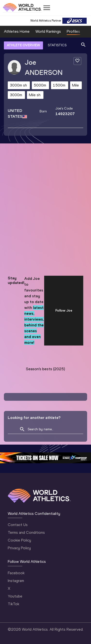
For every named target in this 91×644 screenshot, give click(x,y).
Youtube (15, 596)
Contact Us (18, 525)
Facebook (16, 573)
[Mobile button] (47, 8)
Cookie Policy (19, 540)
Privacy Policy (19, 548)
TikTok (13, 604)
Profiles (73, 31)
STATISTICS (57, 45)
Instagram (16, 581)
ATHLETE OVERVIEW (23, 45)
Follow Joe (64, 310)
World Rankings (48, 31)
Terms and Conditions (26, 532)
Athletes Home (17, 31)
